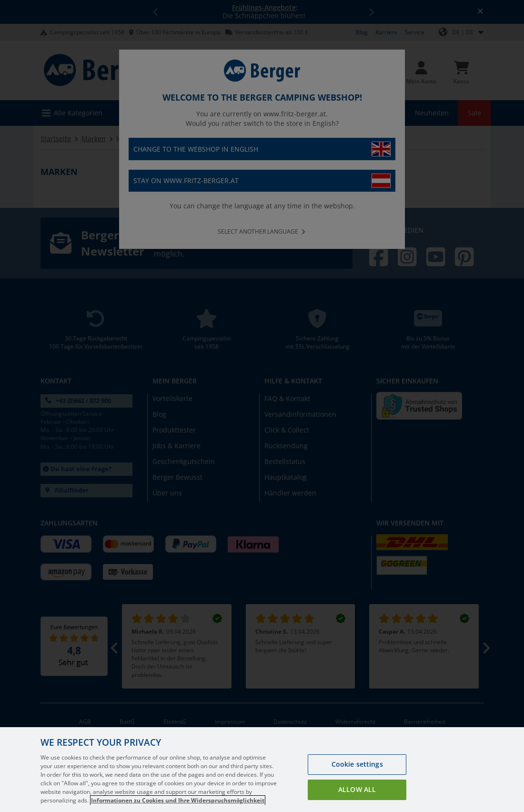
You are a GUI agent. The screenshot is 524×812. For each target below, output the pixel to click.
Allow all (357, 789)
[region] (262, 770)
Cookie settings (357, 764)
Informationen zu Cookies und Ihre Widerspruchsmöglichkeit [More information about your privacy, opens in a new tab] (178, 800)
